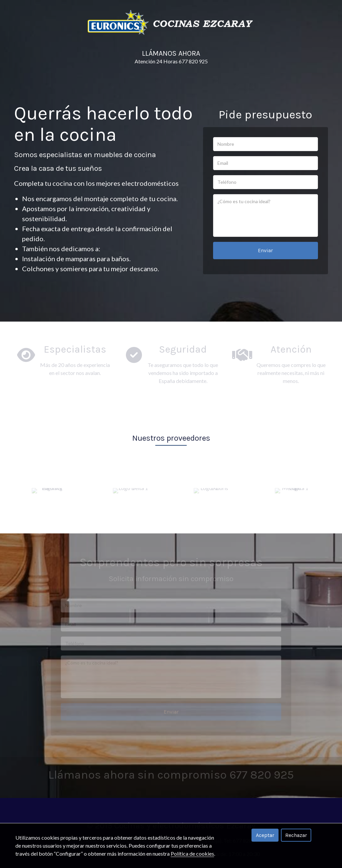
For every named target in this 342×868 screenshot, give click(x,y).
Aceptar (265, 835)
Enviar (265, 249)
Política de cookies (192, 853)
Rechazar (296, 835)
